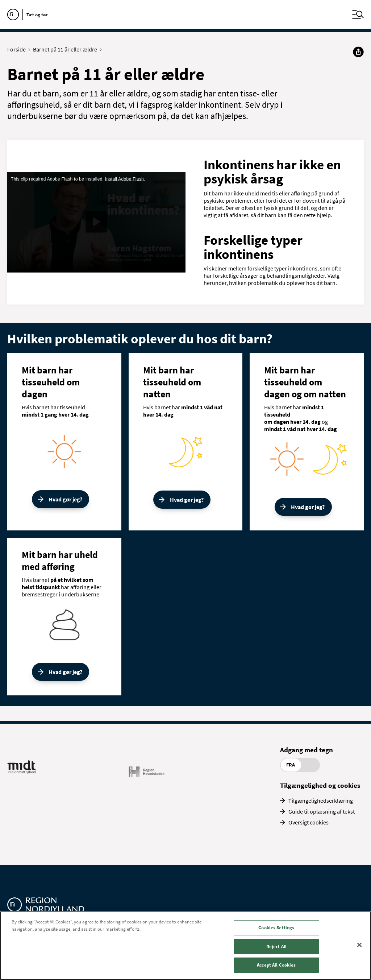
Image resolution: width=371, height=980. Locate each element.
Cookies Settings (276, 928)
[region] (185, 946)
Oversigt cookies (309, 822)
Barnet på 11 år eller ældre (67, 49)
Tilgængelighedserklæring (321, 801)
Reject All (276, 946)
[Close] (359, 945)
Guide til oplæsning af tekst (322, 811)
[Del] (358, 52)
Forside (18, 49)
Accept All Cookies (276, 965)
